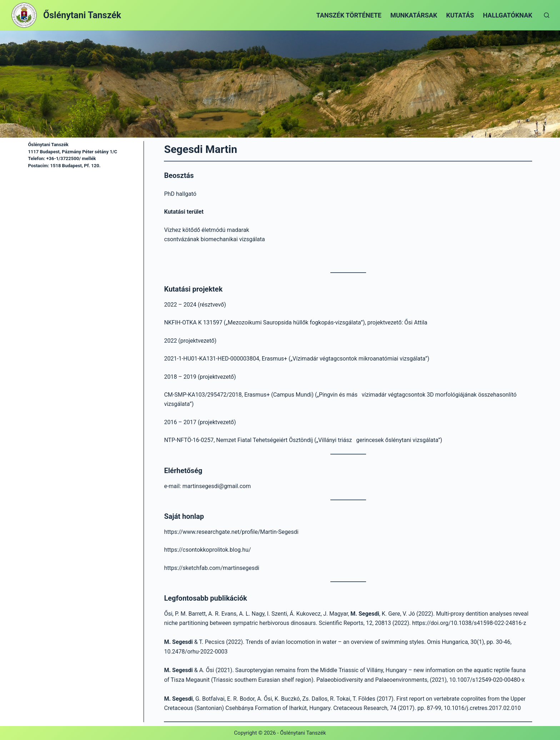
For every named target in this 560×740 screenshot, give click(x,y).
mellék (88, 158)
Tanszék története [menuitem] (349, 15)
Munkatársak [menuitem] (414, 15)
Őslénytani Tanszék (82, 15)
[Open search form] (547, 15)
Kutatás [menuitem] (460, 15)
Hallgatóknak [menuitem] (507, 15)
